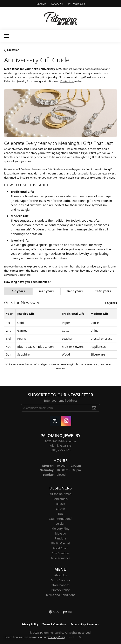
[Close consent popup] (80, 637)
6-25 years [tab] (46, 291)
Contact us (67, 81)
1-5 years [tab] (18, 291)
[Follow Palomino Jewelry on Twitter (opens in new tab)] (55, 421)
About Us (60, 575)
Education (13, 50)
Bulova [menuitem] (60, 504)
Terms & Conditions (54, 624)
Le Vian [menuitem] (60, 524)
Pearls (22, 339)
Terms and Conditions (60, 595)
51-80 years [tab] (103, 291)
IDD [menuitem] (60, 514)
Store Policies (60, 585)
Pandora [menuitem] (60, 538)
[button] (41, 4)
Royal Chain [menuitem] (60, 548)
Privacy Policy (60, 590)
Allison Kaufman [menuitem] (60, 494)
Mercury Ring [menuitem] (61, 528)
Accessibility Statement (85, 624)
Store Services (61, 580)
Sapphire (23, 354)
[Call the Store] (60, 450)
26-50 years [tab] (75, 291)
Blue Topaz (25, 347)
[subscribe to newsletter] (94, 408)
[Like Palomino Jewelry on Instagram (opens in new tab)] (66, 421)
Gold (21, 323)
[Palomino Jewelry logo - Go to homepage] (60, 19)
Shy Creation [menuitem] (60, 553)
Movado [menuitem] (60, 533)
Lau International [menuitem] (60, 519)
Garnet (22, 331)
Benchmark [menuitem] (60, 499)
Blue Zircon (46, 347)
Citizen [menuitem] (60, 509)
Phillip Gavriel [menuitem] (61, 543)
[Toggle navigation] (7, 36)
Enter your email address (60, 400)
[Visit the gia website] (54, 612)
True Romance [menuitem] (60, 558)
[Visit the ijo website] (68, 612)
